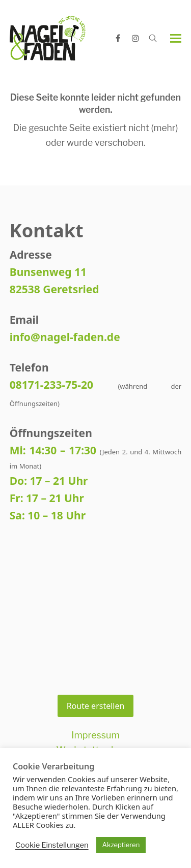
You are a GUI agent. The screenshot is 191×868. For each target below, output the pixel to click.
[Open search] (153, 38)
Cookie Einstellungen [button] (52, 845)
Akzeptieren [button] (121, 845)
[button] (176, 38)
